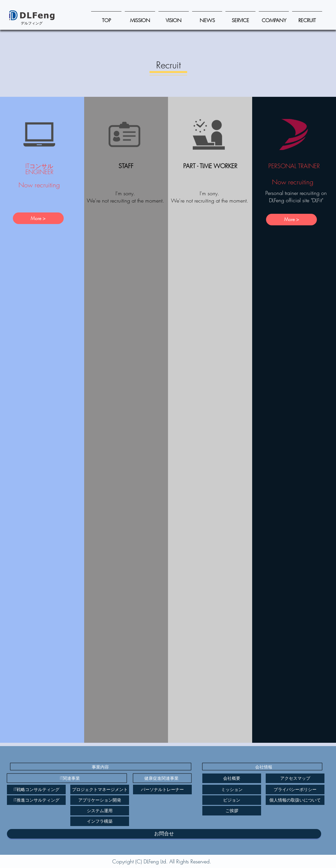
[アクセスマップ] (295, 778)
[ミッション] (232, 790)
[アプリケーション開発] (100, 800)
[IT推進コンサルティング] (36, 800)
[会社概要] (232, 778)
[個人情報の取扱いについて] (295, 800)
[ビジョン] (232, 800)
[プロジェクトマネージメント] (100, 790)
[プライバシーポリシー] (295, 790)
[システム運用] (100, 811)
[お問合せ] (164, 834)
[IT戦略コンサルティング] (36, 790)
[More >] (38, 218)
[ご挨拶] (232, 811)
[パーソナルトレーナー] (162, 790)
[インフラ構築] (100, 821)
